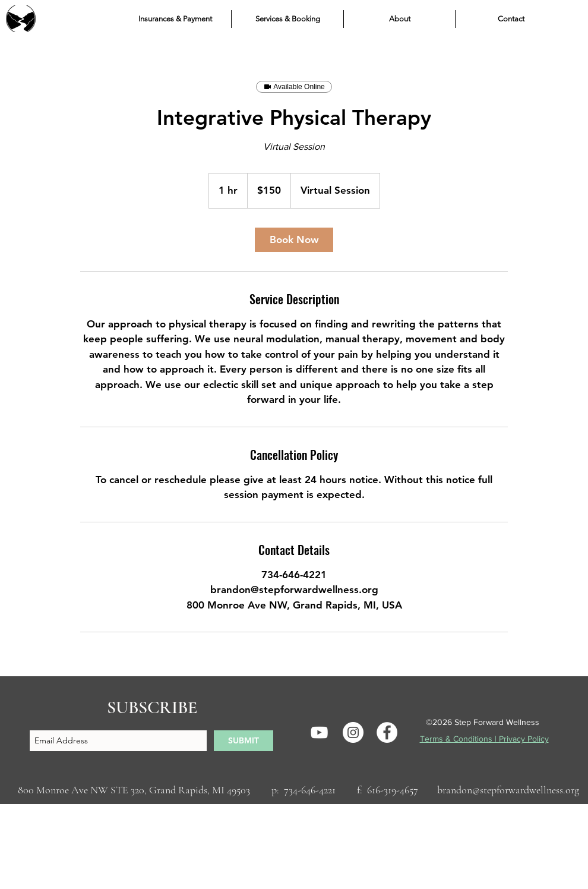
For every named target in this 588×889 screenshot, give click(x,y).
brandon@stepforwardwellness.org (508, 790)
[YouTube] (319, 732)
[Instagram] (353, 732)
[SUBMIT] (244, 741)
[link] (294, 240)
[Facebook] (387, 732)
